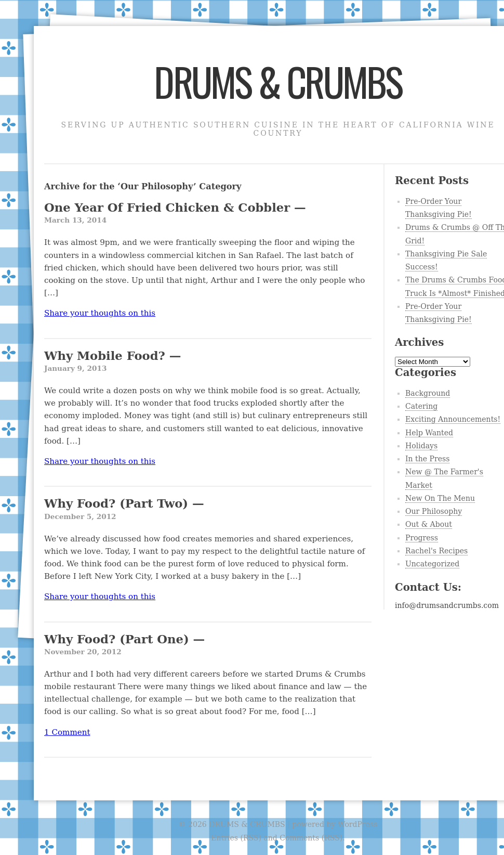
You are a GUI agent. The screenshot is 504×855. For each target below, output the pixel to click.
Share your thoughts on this (100, 313)
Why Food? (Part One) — (208, 645)
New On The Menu (440, 498)
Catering (421, 406)
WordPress (357, 824)
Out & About (429, 524)
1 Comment (67, 732)
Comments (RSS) (311, 838)
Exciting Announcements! (453, 419)
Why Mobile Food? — (208, 362)
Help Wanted (429, 433)
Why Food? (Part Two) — (208, 509)
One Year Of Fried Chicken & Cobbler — (208, 213)
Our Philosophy (434, 511)
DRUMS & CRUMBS (278, 81)
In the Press (427, 459)
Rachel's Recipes (436, 551)
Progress (422, 538)
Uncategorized (432, 564)
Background (428, 393)
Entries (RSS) (236, 838)
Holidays (421, 446)
